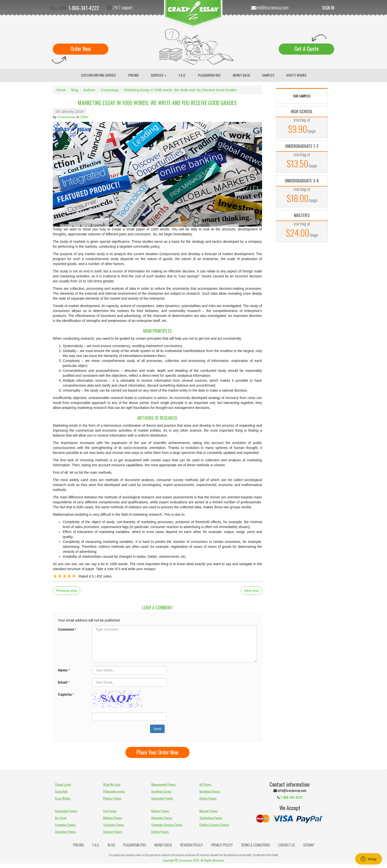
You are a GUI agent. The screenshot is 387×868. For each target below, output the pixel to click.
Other (85, 117)
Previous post (67, 591)
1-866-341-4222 (84, 8)
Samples (268, 75)
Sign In (328, 8)
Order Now (81, 48)
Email (64, 682)
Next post (251, 591)
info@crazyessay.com (272, 7)
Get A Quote (307, 48)
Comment (67, 629)
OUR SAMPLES (302, 96)
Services (159, 75)
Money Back (241, 75)
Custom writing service (98, 75)
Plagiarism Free (209, 75)
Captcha (66, 694)
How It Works (296, 75)
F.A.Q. (182, 75)
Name (64, 670)
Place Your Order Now (157, 752)
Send (157, 729)
